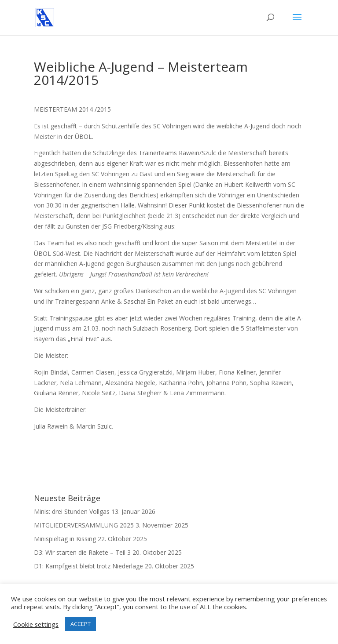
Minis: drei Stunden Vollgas (72, 511)
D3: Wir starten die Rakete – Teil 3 (82, 552)
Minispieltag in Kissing (65, 539)
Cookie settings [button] (36, 624)
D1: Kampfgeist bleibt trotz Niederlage (88, 566)
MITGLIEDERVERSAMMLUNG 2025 (84, 525)
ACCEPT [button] (81, 624)
